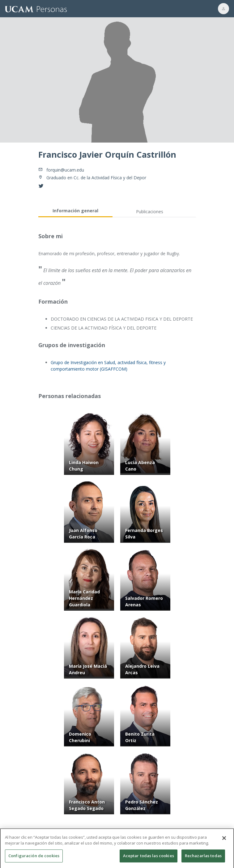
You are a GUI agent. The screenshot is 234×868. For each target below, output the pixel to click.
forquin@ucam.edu (65, 170)
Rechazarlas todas (203, 858)
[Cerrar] (224, 840)
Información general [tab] (75, 211)
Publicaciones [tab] (150, 212)
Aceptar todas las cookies (149, 858)
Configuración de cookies (34, 858)
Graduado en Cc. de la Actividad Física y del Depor (96, 178)
